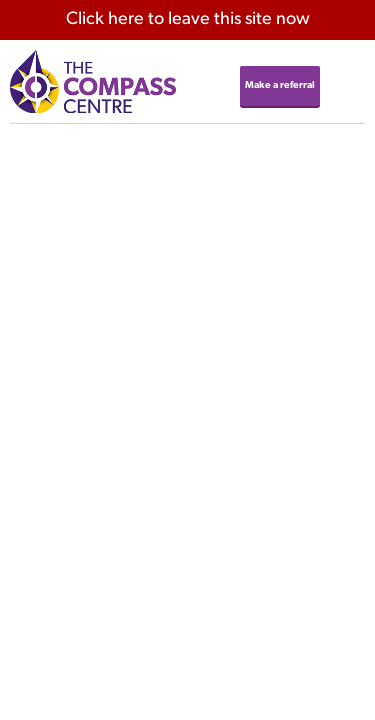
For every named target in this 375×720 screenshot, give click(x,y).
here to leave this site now (188, 19)
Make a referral (280, 85)
